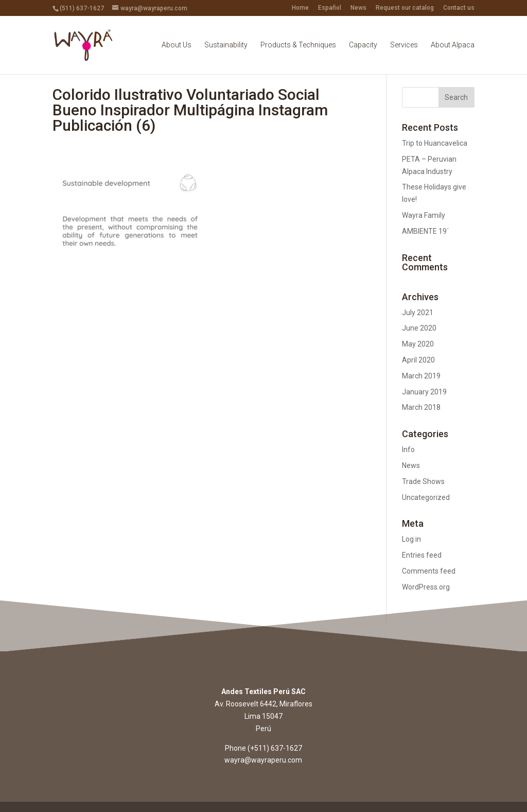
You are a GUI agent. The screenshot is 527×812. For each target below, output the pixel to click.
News (358, 8)
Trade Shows (423, 481)
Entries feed (422, 555)
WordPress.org (426, 587)
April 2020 (418, 360)
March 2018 (421, 407)
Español (330, 8)
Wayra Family (424, 215)
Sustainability (226, 45)
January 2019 (424, 392)
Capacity (363, 45)
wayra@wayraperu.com (263, 760)
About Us (177, 45)
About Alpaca (453, 45)
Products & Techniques (298, 45)
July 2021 (418, 313)
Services (404, 45)
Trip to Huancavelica (435, 143)
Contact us (459, 8)
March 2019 (421, 376)
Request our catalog (405, 8)
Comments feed (429, 571)
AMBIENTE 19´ (425, 231)
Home (300, 8)
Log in (411, 539)
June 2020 (419, 328)
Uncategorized (426, 497)
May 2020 (418, 344)
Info (408, 450)
